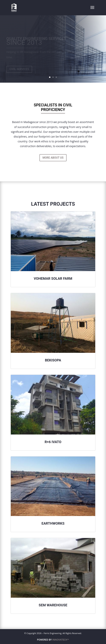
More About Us (53, 158)
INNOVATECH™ (61, 640)
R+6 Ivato (53, 442)
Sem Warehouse (53, 605)
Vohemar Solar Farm (53, 278)
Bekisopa (53, 360)
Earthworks (53, 523)
